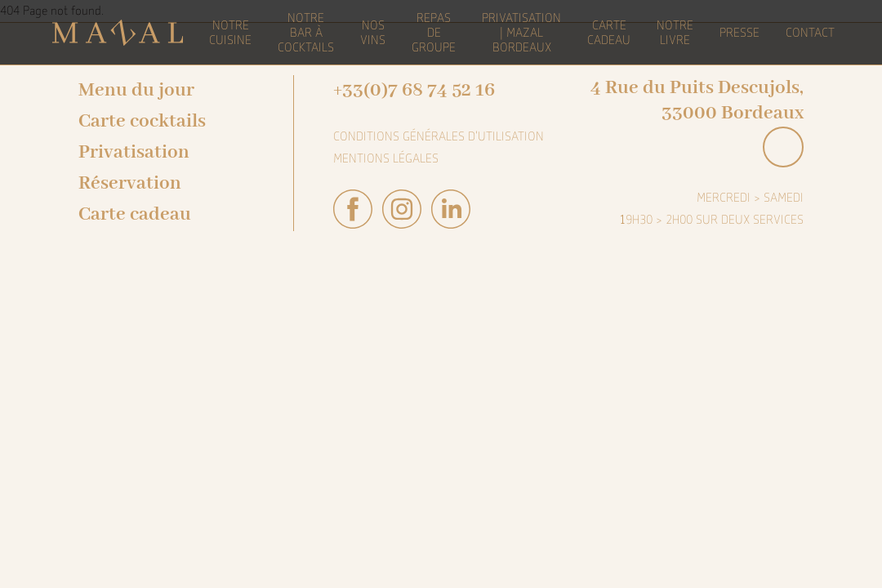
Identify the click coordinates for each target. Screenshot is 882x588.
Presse (739, 33)
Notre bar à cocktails (306, 33)
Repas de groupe (434, 33)
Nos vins (373, 33)
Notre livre (675, 33)
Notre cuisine (230, 33)
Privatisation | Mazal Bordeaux (521, 33)
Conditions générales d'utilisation (439, 136)
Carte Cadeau (609, 33)
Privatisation (134, 152)
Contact (810, 33)
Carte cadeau (135, 214)
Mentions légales (386, 158)
